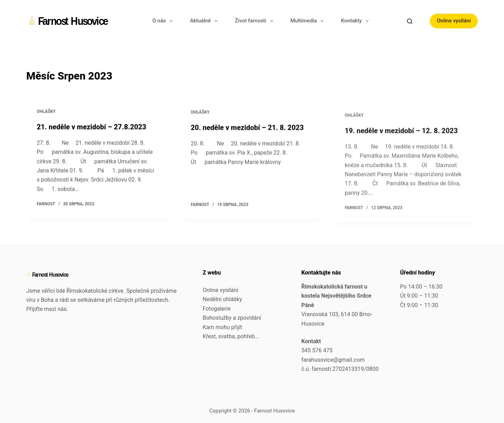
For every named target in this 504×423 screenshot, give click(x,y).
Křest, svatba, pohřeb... (231, 336)
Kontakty (356, 21)
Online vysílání (454, 21)
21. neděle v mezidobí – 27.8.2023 (92, 127)
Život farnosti (255, 21)
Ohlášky (46, 112)
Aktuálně (205, 21)
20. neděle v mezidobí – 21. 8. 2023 (247, 129)
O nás (164, 21)
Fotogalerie (217, 309)
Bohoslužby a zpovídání (232, 318)
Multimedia (309, 21)
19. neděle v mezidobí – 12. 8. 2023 (401, 140)
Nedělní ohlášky (222, 299)
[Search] (410, 21)
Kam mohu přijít (222, 327)
